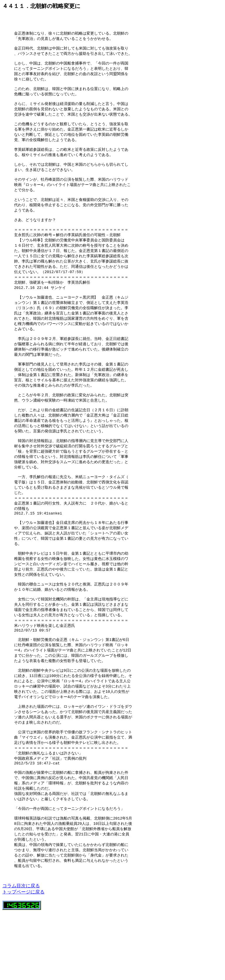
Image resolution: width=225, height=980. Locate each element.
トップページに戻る (23, 960)
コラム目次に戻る (21, 953)
